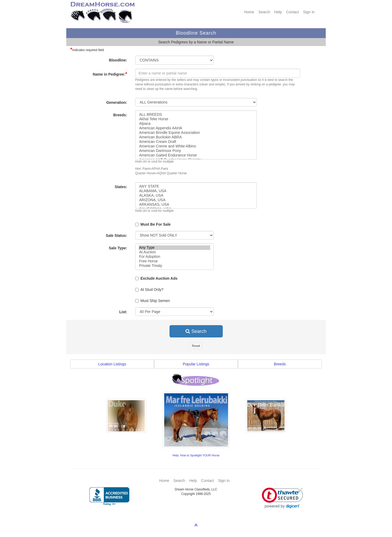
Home (249, 12)
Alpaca (196, 124)
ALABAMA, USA (196, 191)
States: (121, 187)
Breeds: (120, 115)
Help (278, 12)
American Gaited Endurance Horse (196, 155)
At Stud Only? (149, 290)
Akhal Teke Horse (196, 119)
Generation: (117, 102)
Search (264, 12)
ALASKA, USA (196, 195)
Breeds (280, 364)
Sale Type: (118, 248)
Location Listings (112, 364)
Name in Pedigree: (110, 74)
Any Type (174, 248)
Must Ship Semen (153, 301)
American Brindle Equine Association (196, 133)
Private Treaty (174, 266)
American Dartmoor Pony (196, 151)
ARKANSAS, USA (196, 205)
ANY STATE (196, 186)
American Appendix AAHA (196, 128)
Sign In (309, 12)
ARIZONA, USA (196, 200)
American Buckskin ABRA (196, 137)
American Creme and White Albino (196, 146)
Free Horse (174, 261)
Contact (292, 12)
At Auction (174, 252)
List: (123, 312)
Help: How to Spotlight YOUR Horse (196, 455)
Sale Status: (117, 236)
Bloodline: (118, 60)
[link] (282, 498)
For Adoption (174, 257)
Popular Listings (196, 364)
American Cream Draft (196, 142)
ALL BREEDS (196, 115)
